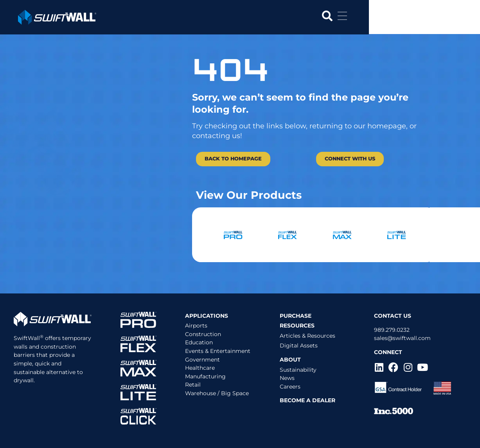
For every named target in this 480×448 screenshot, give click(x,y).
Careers (290, 387)
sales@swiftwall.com (402, 338)
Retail (193, 385)
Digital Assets (299, 345)
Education (199, 342)
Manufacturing (205, 376)
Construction (203, 334)
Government (202, 360)
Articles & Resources (307, 336)
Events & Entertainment (218, 351)
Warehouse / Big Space (217, 393)
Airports (196, 326)
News (287, 378)
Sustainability (298, 370)
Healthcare (200, 368)
